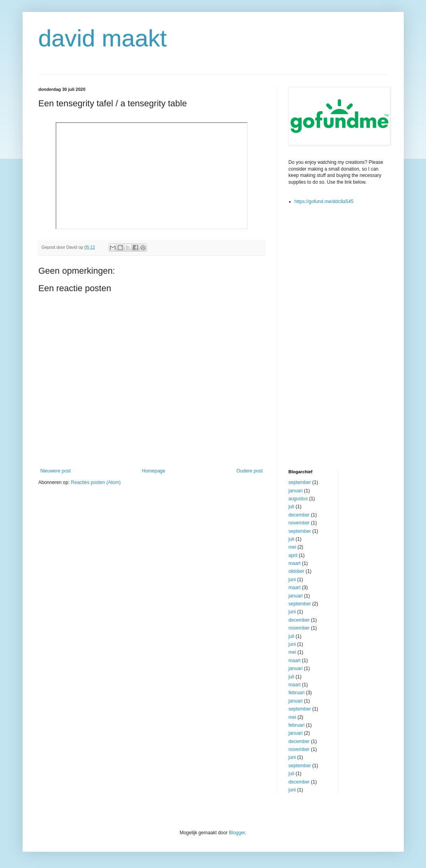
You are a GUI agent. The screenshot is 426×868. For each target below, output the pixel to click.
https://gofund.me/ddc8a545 (324, 202)
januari (296, 491)
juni (292, 580)
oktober (297, 571)
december (299, 515)
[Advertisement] (320, 336)
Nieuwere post (56, 471)
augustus (298, 499)
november (299, 523)
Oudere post (249, 471)
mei (292, 547)
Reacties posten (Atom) (96, 482)
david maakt (103, 38)
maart (295, 563)
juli (292, 507)
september (300, 482)
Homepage (153, 471)
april (293, 555)
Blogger (237, 833)
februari (297, 693)
